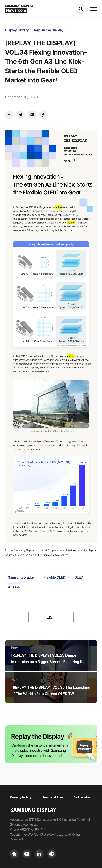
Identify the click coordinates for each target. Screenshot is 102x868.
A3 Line (14, 587)
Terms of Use (53, 797)
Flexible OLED (55, 577)
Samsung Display (21, 577)
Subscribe (82, 797)
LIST (51, 617)
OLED (79, 577)
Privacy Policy (21, 797)
